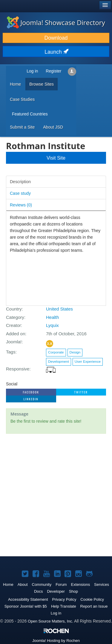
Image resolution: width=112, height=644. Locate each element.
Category (15, 317)
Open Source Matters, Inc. (50, 621)
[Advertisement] (56, 496)
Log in (56, 613)
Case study (20, 193)
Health (52, 317)
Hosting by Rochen (56, 641)
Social (12, 384)
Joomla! (14, 342)
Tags (11, 352)
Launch (56, 52)
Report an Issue (94, 606)
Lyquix (52, 325)
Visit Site (56, 158)
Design (75, 352)
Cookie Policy (92, 599)
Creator (13, 325)
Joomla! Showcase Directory (56, 22)
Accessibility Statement (28, 599)
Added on (16, 334)
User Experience (88, 362)
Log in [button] (32, 71)
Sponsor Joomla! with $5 (26, 606)
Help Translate (64, 606)
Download (56, 38)
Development (59, 362)
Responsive (18, 369)
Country (14, 309)
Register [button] (53, 71)
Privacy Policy (64, 599)
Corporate (56, 352)
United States (59, 309)
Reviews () (21, 205)
